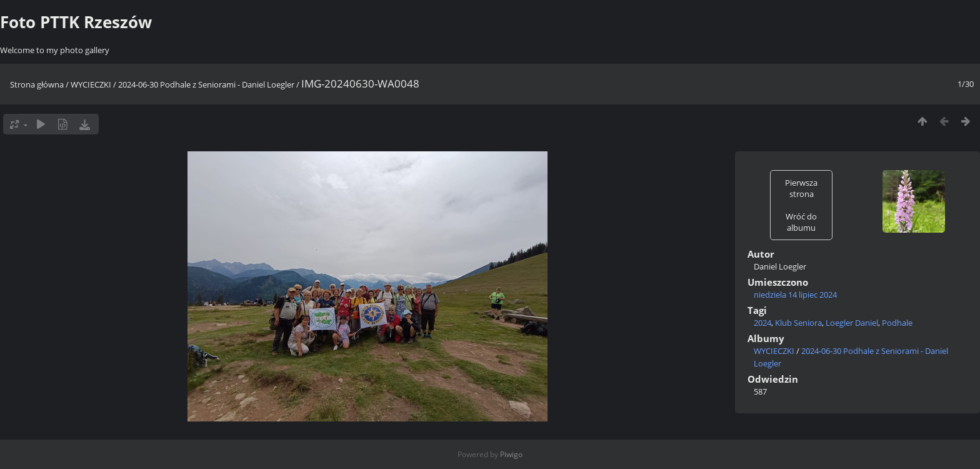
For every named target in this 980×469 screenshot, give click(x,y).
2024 (762, 323)
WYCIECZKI (91, 84)
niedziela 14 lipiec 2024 (795, 295)
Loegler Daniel (852, 323)
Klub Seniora (798, 323)
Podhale (897, 323)
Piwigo (511, 454)
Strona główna (37, 84)
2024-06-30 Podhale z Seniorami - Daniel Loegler (206, 84)
